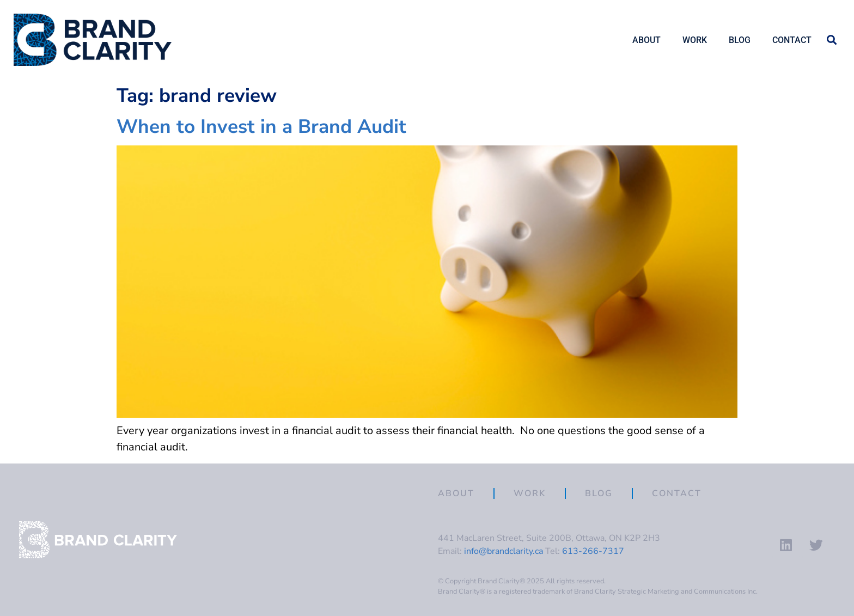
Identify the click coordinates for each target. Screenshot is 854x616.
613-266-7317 (593, 551)
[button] (831, 40)
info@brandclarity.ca (504, 551)
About (646, 40)
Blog (740, 40)
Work (695, 40)
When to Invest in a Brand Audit (261, 126)
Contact (792, 40)
